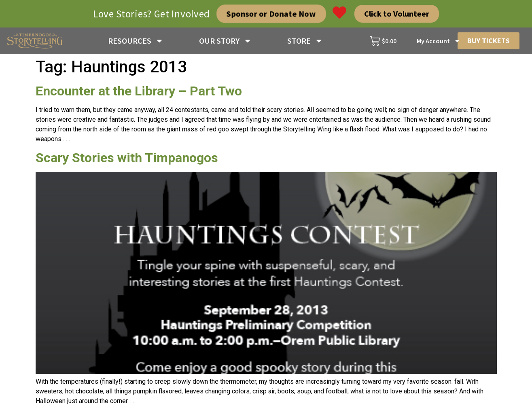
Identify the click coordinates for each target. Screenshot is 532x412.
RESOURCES (136, 41)
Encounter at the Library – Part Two (139, 91)
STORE (305, 41)
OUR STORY (225, 41)
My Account (439, 41)
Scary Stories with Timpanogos (127, 158)
